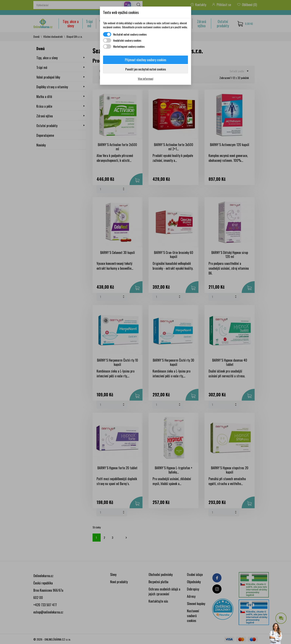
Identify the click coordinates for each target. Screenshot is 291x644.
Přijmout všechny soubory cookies (146, 60)
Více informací (145, 78)
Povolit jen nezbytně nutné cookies (146, 69)
